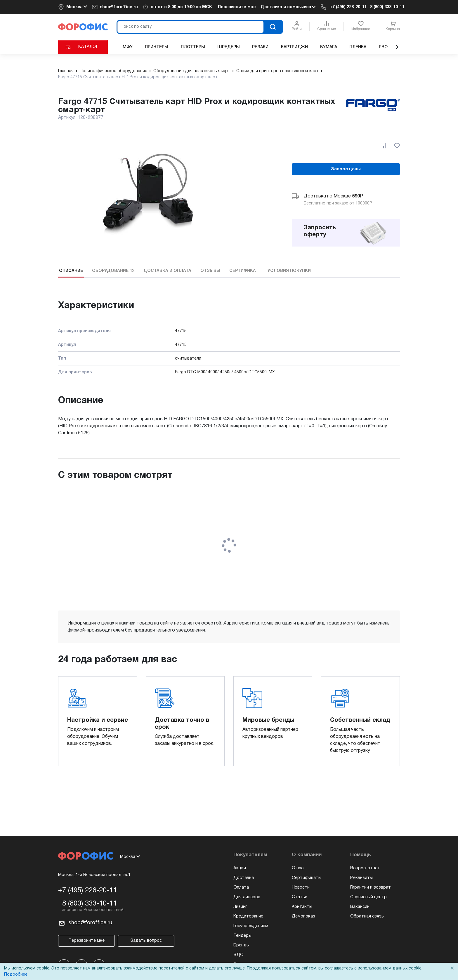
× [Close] (452, 968)
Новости (301, 887)
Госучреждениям (251, 926)
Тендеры (242, 936)
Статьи (300, 897)
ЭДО (238, 955)
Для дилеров (247, 897)
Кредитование (248, 916)
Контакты (302, 907)
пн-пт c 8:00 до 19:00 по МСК (181, 7)
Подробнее (16, 975)
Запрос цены (346, 169)
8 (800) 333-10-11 (387, 7)
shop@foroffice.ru (119, 7)
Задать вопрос (146, 941)
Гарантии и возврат (371, 887)
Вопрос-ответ (365, 868)
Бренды (241, 945)
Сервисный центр (368, 897)
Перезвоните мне (237, 7)
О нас (298, 868)
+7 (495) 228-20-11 (348, 7)
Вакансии (360, 907)
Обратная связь (367, 916)
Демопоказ (303, 916)
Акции (240, 868)
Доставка (244, 878)
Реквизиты (361, 878)
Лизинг (240, 907)
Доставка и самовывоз (288, 7)
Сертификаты (307, 878)
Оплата (241, 887)
